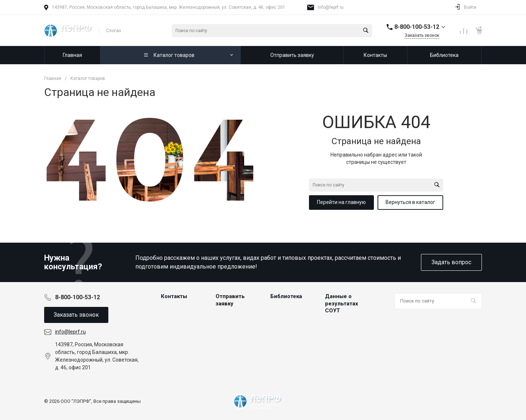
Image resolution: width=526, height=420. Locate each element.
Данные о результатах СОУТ (342, 303)
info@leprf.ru (331, 7)
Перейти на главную (341, 202)
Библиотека (286, 296)
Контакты (174, 296)
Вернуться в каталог (410, 202)
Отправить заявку (230, 300)
